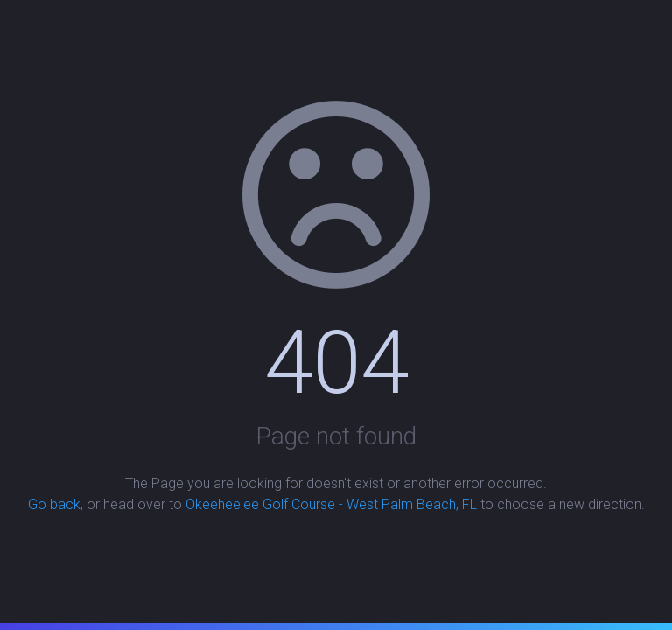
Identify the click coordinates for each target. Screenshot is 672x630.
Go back (54, 504)
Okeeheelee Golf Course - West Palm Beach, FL (331, 504)
